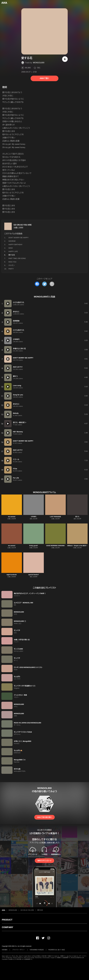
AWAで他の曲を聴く (44, 817)
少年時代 (34, 517)
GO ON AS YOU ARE (23, 225)
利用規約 (5, 950)
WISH (11, 248)
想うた (77, 517)
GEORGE (12, 241)
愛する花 (40, 910)
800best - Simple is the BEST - (77, 546)
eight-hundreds (12, 575)
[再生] (65, 59)
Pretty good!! (34, 546)
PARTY (11, 269)
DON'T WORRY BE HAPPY (18, 238)
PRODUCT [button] (7, 920)
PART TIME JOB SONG (17, 258)
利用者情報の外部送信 (37, 950)
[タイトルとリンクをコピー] (52, 284)
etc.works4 (12, 517)
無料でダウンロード (44, 861)
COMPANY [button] (7, 927)
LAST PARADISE (56, 517)
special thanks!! (34, 575)
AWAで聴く (44, 78)
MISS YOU (12, 262)
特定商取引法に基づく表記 (57, 950)
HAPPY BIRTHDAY (15, 245)
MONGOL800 (39, 63)
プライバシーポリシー (19, 950)
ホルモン (12, 265)
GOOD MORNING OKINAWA (55, 546)
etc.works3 (12, 546)
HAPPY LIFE (13, 251)
